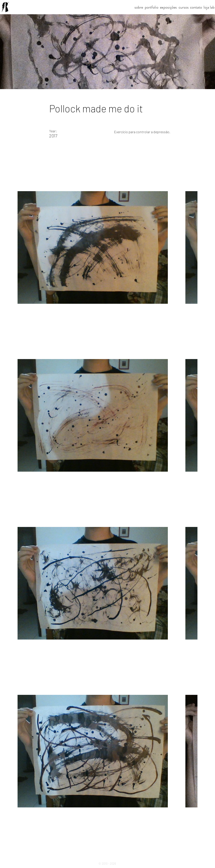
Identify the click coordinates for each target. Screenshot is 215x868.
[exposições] (168, 7)
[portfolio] (152, 7)
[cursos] (184, 7)
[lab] (212, 7)
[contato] (196, 7)
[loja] (206, 7)
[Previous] (16, 843)
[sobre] (139, 7)
